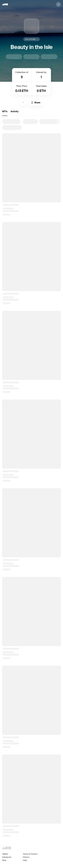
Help (25, 860)
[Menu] (23, 103)
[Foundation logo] (5, 4)
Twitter (5, 854)
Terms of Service (30, 854)
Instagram (7, 857)
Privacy (26, 857)
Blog (4, 860)
